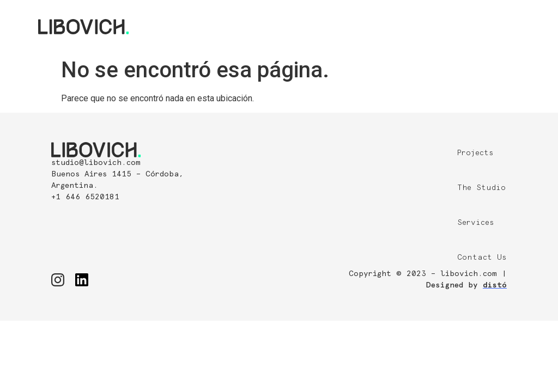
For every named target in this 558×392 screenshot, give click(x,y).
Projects (475, 153)
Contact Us (482, 258)
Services (476, 223)
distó (495, 285)
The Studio (481, 188)
